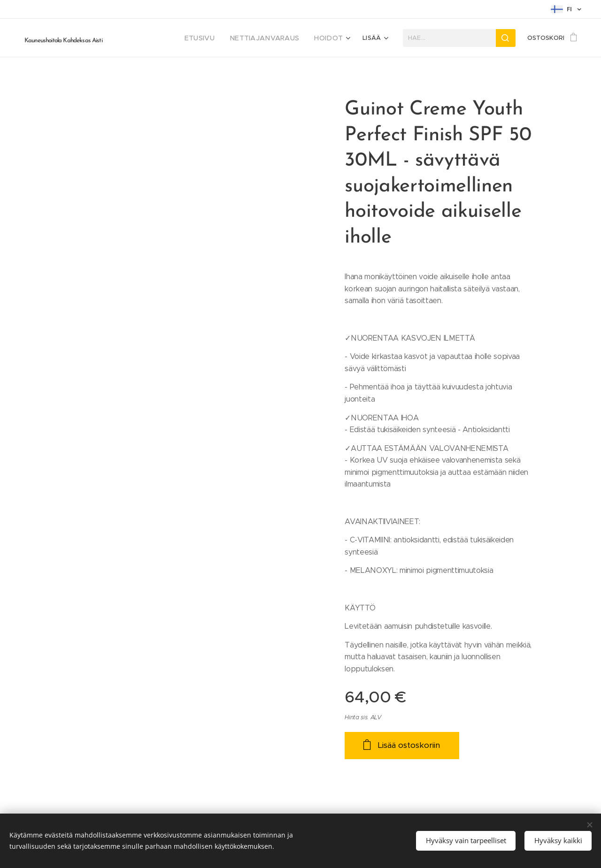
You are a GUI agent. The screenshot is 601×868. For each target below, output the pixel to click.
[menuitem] (153, 38)
